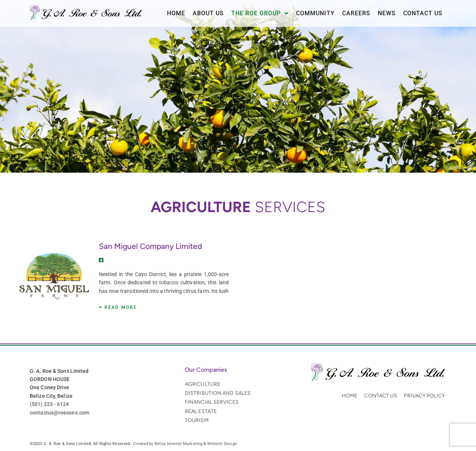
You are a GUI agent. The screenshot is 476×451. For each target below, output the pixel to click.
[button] (118, 307)
